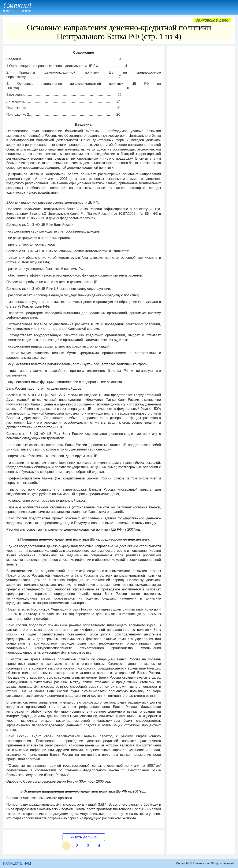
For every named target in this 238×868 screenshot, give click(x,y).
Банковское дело (212, 20)
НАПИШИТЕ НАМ (17, 863)
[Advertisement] (201, 75)
